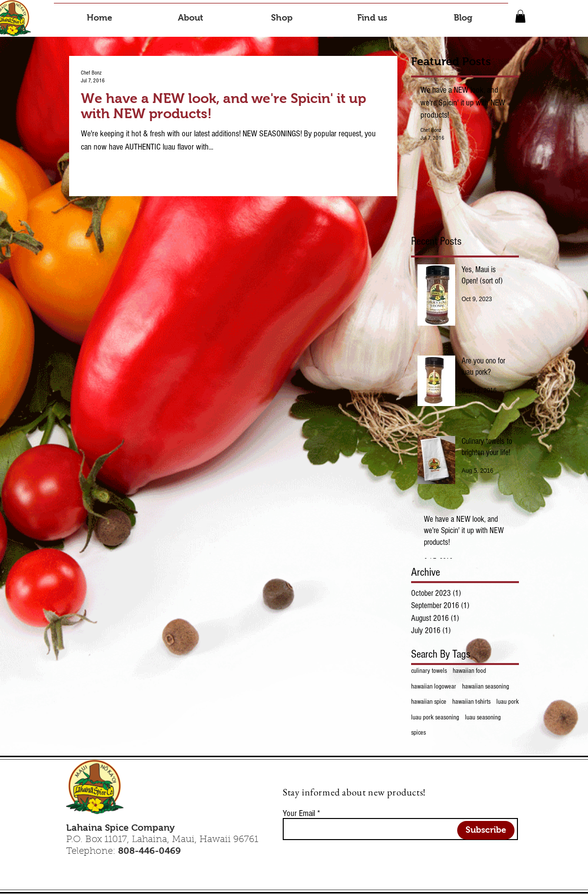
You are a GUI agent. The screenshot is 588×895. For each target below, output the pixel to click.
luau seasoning (483, 717)
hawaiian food (469, 671)
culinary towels (429, 671)
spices (418, 733)
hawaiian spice (429, 702)
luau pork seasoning (435, 717)
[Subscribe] (486, 830)
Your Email (299, 814)
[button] (520, 16)
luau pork (508, 702)
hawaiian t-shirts (471, 702)
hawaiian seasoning (486, 687)
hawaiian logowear (434, 687)
